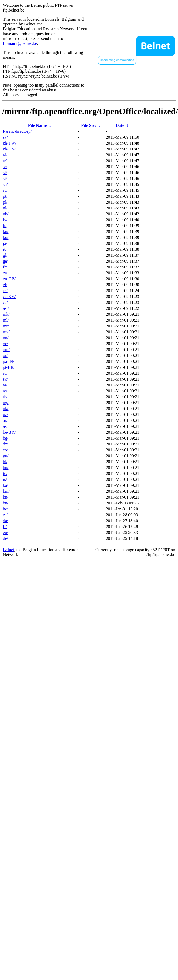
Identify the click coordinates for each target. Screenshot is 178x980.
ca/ (5, 302)
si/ (5, 178)
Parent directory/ (17, 131)
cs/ (5, 291)
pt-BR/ (9, 367)
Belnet (9, 550)
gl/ (5, 255)
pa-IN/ (9, 361)
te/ (5, 391)
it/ (5, 249)
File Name (37, 125)
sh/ (5, 184)
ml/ (6, 320)
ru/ (5, 190)
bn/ (6, 503)
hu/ (6, 468)
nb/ (6, 214)
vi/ (5, 155)
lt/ (5, 226)
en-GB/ (9, 279)
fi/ (5, 527)
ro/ (5, 373)
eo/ (6, 450)
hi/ (5, 462)
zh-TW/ (10, 143)
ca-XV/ (9, 296)
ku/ (6, 232)
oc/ (6, 344)
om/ (6, 350)
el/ (5, 285)
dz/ (6, 444)
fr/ (5, 267)
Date (120, 125)
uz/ (6, 415)
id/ (5, 474)
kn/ (6, 497)
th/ (5, 397)
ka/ (6, 485)
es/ (5, 515)
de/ (6, 538)
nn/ (6, 338)
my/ (6, 332)
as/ (5, 426)
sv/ (5, 137)
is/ (5, 479)
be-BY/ (9, 432)
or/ (5, 355)
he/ (6, 509)
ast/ (6, 308)
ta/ (5, 385)
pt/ (5, 196)
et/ (5, 273)
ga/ (6, 261)
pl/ (5, 202)
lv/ (5, 220)
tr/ (5, 161)
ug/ (6, 403)
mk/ (6, 314)
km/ (6, 491)
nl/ (5, 208)
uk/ (6, 409)
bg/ (6, 438)
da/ (6, 521)
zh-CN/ (9, 149)
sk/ (5, 379)
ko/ (6, 237)
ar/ (5, 420)
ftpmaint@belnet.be (20, 43)
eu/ (6, 533)
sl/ (5, 173)
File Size (89, 125)
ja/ (5, 243)
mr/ (6, 326)
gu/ (6, 456)
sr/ (5, 167)
